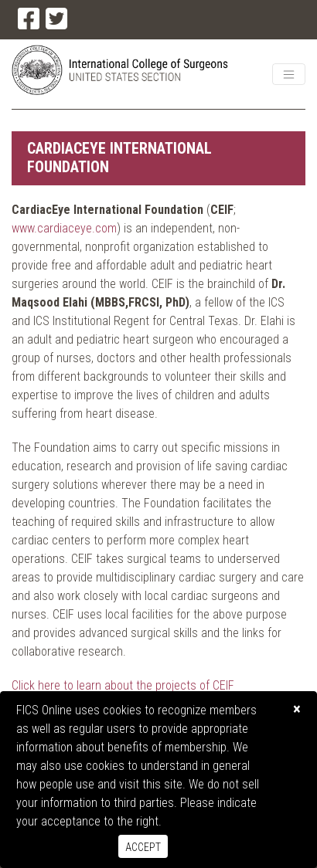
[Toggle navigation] (289, 74)
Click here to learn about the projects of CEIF (123, 685)
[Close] (297, 709)
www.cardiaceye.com (64, 228)
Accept (143, 847)
